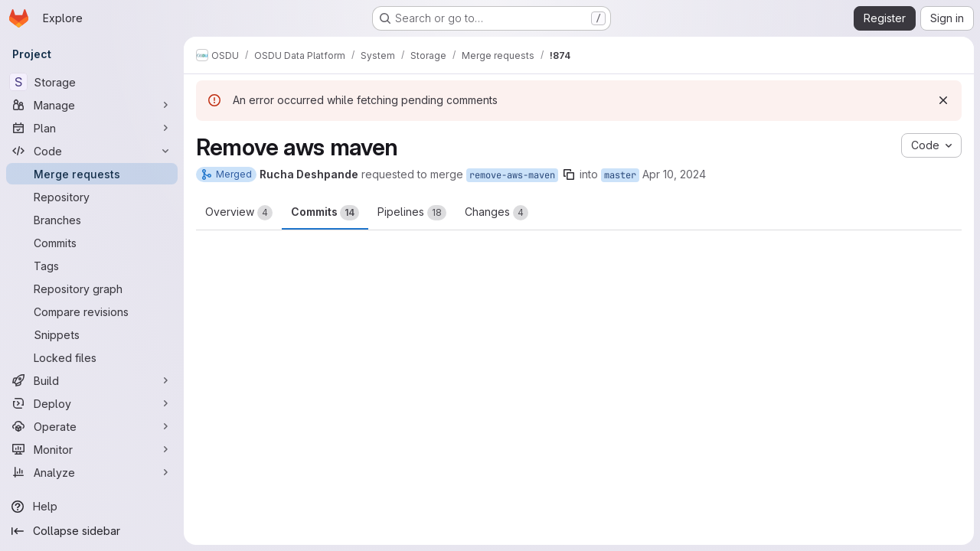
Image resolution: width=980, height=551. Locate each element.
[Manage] (92, 105)
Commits (325, 213)
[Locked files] (92, 357)
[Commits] (92, 243)
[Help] (92, 507)
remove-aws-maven (512, 175)
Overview (239, 213)
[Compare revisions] (92, 311)
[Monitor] (92, 449)
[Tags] (92, 266)
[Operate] (92, 426)
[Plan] (92, 128)
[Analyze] (92, 472)
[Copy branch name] (569, 174)
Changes (497, 213)
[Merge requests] (92, 174)
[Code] (92, 151)
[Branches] (92, 220)
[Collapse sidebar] (92, 531)
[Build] (92, 380)
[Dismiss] (943, 100)
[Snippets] (92, 334)
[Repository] (92, 197)
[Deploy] (92, 403)
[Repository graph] (92, 289)
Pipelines (412, 213)
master (620, 175)
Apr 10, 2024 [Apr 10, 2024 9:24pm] (674, 174)
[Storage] (92, 82)
